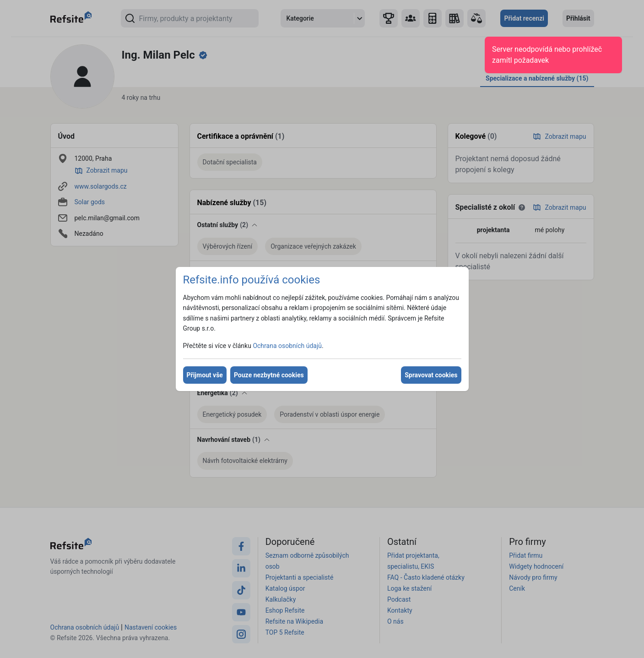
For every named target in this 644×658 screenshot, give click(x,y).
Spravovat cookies (431, 375)
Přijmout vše (205, 375)
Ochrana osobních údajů (287, 346)
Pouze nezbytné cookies (269, 375)
